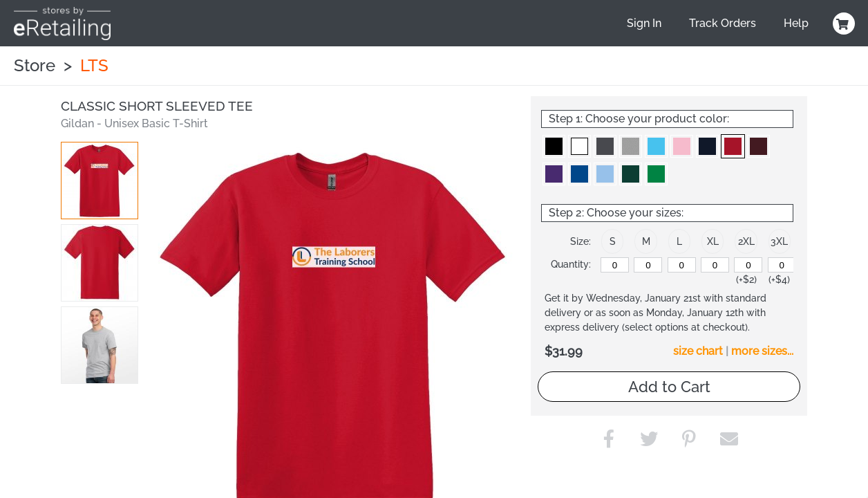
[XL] (715, 265)
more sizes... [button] (762, 351)
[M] (648, 265)
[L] (682, 265)
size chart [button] (698, 351)
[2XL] (748, 265)
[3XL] (782, 265)
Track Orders (723, 23)
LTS (94, 65)
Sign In (644, 23)
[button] (100, 181)
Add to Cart (669, 387)
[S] (615, 265)
